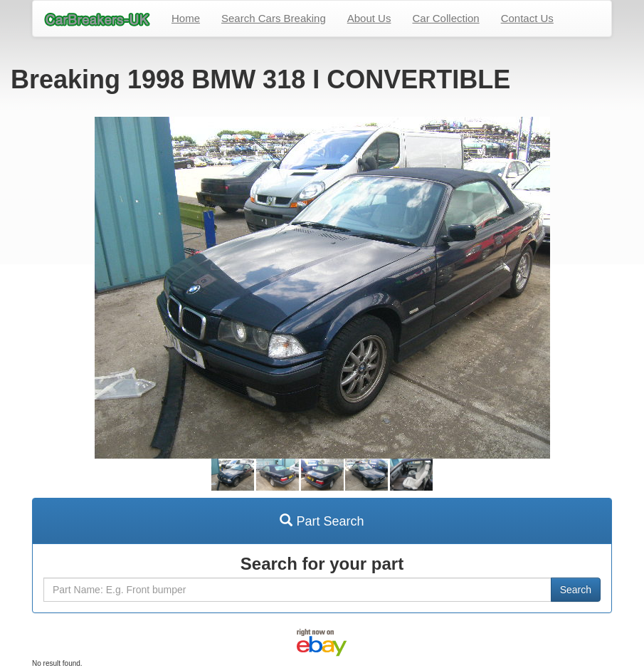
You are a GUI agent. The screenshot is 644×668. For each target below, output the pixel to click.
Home (186, 18)
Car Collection (445, 18)
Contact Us (527, 18)
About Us (369, 18)
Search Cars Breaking (274, 18)
